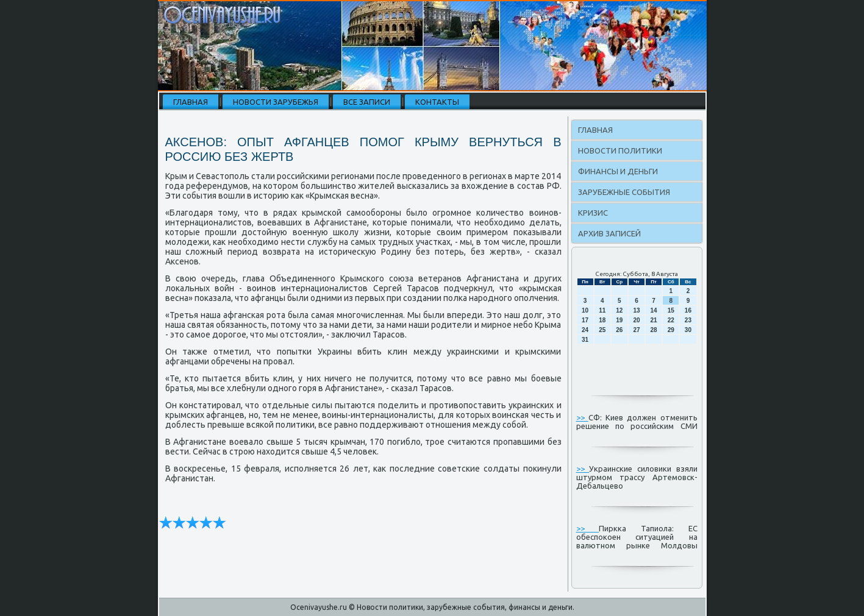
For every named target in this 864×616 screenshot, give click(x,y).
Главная (191, 102)
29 (671, 330)
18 (602, 320)
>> (582, 417)
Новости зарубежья (276, 102)
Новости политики (620, 150)
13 (636, 310)
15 (671, 310)
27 (636, 330)
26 (619, 330)
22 (671, 320)
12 (619, 310)
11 (602, 310)
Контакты (437, 102)
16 (688, 310)
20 (636, 320)
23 (688, 320)
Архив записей (609, 233)
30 (688, 330)
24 (585, 330)
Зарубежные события (624, 192)
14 (654, 310)
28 (654, 330)
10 (585, 310)
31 (585, 340)
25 (602, 330)
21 (654, 320)
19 (619, 320)
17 (585, 320)
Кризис (593, 213)
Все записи (367, 102)
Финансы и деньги (618, 171)
